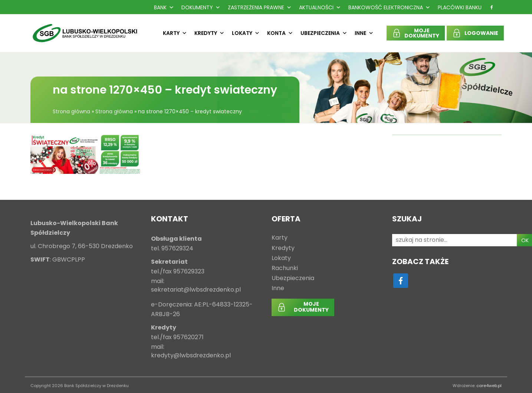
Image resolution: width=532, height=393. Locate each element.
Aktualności (320, 7)
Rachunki (285, 268)
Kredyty (209, 33)
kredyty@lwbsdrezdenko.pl (191, 356)
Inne (364, 33)
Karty (175, 33)
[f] (492, 7)
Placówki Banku (460, 7)
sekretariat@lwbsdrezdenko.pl (196, 290)
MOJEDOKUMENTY (422, 33)
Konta (280, 33)
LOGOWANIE (481, 33)
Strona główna (71, 111)
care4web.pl (489, 386)
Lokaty (246, 33)
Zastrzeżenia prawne (260, 7)
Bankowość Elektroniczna (389, 7)
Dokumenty (201, 7)
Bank (164, 7)
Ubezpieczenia (324, 33)
